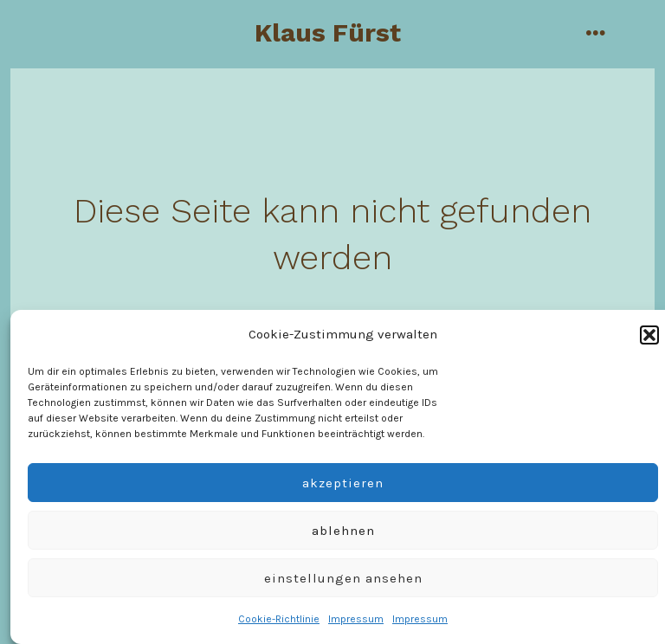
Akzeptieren (343, 483)
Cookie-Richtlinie (279, 619)
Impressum (356, 619)
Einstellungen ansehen (343, 578)
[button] (649, 335)
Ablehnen (343, 531)
